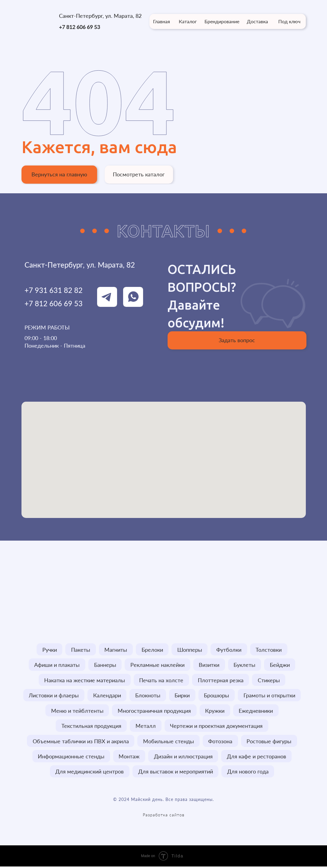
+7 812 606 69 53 (80, 27)
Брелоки (152, 650)
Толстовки (270, 650)
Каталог (188, 21)
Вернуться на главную (59, 174)
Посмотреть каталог (139, 174)
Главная (162, 21)
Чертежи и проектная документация (217, 727)
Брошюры (217, 696)
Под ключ (289, 21)
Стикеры (269, 680)
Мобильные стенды (168, 742)
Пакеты (80, 650)
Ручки (49, 650)
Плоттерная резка (221, 680)
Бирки (182, 696)
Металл (146, 727)
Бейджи (280, 665)
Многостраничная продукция (154, 711)
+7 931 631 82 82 (54, 290)
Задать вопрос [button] (237, 340)
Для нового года (248, 773)
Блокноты (148, 696)
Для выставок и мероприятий (176, 773)
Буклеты (245, 665)
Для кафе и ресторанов (257, 757)
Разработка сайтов (164, 816)
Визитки (209, 665)
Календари (107, 696)
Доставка (257, 21)
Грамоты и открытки (270, 696)
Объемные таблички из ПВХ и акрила (80, 742)
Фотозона (221, 742)
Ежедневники (256, 711)
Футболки (229, 650)
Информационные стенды (71, 757)
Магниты (116, 650)
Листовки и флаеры (53, 696)
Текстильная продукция (91, 727)
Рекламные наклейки (157, 665)
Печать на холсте (161, 680)
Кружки (215, 711)
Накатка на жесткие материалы (84, 680)
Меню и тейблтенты (77, 711)
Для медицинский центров (90, 773)
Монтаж (129, 757)
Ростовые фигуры (270, 742)
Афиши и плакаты (57, 665)
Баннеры (105, 665)
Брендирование (222, 21)
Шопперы (190, 650)
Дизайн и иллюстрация (183, 757)
